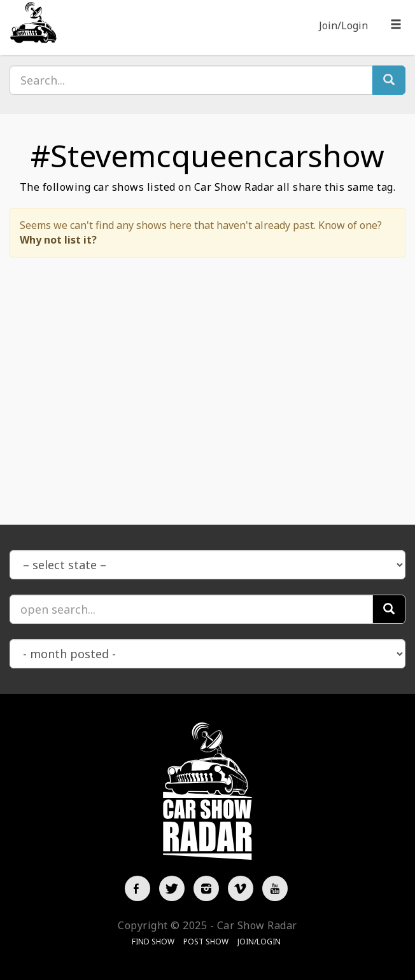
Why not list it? (58, 240)
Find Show (153, 942)
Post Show (206, 942)
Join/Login (343, 25)
